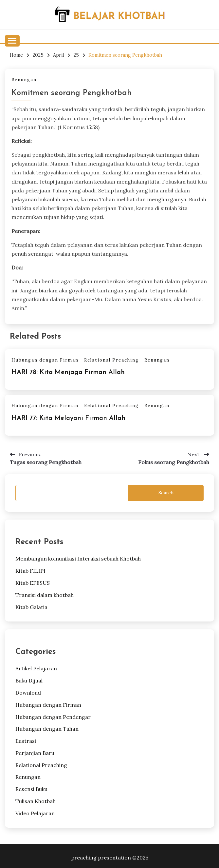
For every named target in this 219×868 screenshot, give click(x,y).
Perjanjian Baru (35, 753)
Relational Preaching (111, 360)
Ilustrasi (26, 741)
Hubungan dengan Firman (45, 360)
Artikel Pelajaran (36, 668)
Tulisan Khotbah (36, 801)
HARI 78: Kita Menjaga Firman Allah (68, 372)
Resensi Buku (31, 789)
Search (166, 493)
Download (28, 693)
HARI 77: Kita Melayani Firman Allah (68, 418)
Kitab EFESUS (33, 583)
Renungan (24, 80)
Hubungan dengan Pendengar (53, 717)
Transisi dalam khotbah (45, 595)
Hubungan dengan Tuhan (47, 729)
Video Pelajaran (35, 813)
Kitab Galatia (31, 607)
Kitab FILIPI (30, 571)
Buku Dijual (29, 681)
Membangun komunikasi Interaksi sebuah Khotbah (78, 559)
